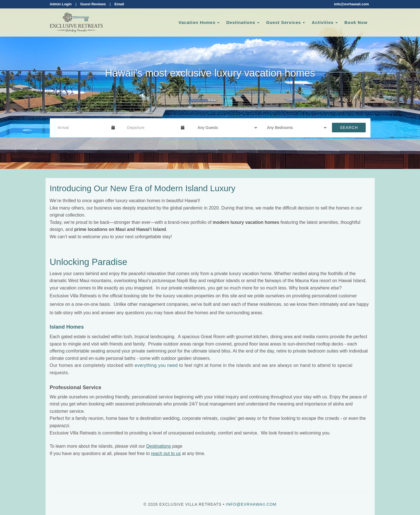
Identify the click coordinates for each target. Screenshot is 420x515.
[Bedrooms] (295, 128)
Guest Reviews (93, 4)
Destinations (241, 22)
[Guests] (225, 128)
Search (349, 128)
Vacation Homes (197, 22)
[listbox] (210, 84)
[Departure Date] (151, 128)
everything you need (156, 365)
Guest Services (284, 22)
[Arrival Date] (82, 128)
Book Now (356, 22)
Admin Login (61, 4)
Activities (323, 22)
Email (119, 4)
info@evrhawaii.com (351, 4)
